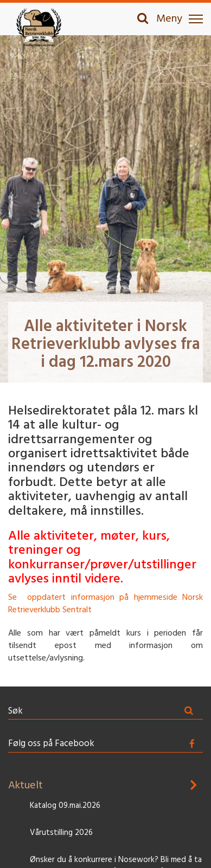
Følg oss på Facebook (51, 744)
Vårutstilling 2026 (61, 833)
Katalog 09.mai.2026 (65, 806)
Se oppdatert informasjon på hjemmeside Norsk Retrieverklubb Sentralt (105, 604)
